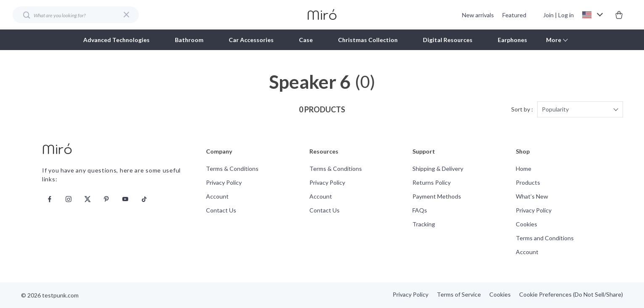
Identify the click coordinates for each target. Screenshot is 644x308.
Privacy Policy (224, 182)
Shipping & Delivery (438, 169)
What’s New (532, 196)
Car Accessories (251, 40)
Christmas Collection (368, 40)
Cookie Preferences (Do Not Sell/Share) (571, 294)
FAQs (420, 210)
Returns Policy (432, 182)
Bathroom (189, 40)
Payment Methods (437, 196)
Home (524, 169)
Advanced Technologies (116, 40)
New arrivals (478, 15)
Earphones (512, 40)
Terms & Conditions (232, 169)
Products (528, 182)
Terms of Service (459, 294)
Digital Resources (448, 40)
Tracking (424, 224)
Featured (514, 15)
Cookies (527, 224)
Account (217, 196)
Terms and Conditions (545, 238)
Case (306, 40)
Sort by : (522, 109)
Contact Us (221, 210)
